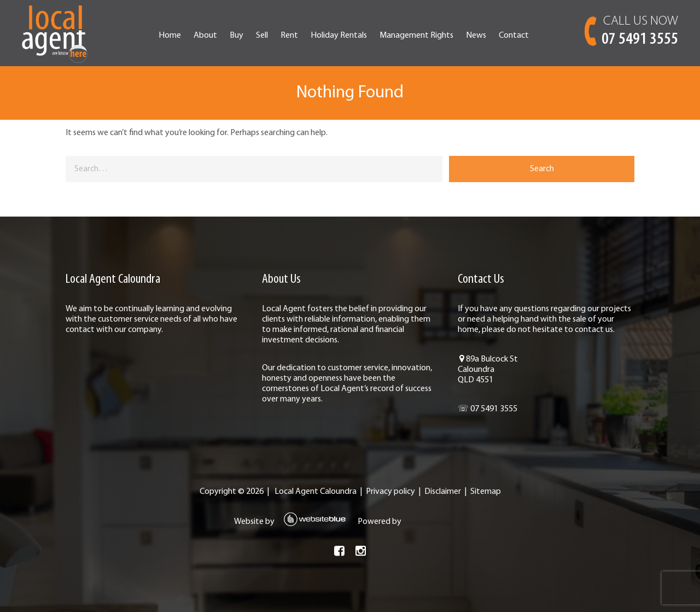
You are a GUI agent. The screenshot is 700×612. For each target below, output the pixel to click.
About (205, 36)
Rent (289, 36)
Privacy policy (390, 492)
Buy (237, 36)
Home (170, 36)
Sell (262, 36)
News (476, 36)
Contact (514, 36)
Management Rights (416, 36)
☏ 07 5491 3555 (488, 409)
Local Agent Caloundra (316, 492)
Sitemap (486, 492)
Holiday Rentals (339, 36)
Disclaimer (443, 492)
